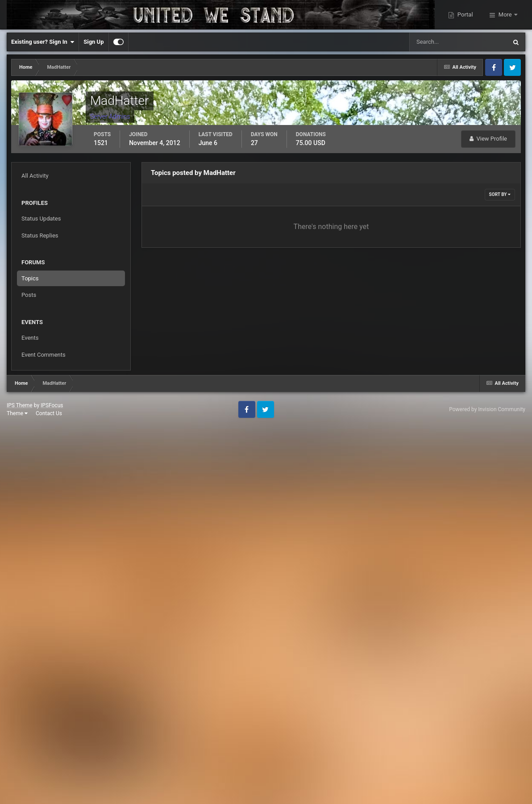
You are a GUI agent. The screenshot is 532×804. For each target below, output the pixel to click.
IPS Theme (20, 405)
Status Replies (40, 235)
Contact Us (49, 413)
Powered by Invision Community (487, 409)
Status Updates (41, 219)
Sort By (500, 194)
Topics (30, 278)
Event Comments (44, 355)
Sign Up (94, 42)
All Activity (35, 176)
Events (30, 338)
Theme (17, 413)
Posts (29, 295)
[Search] (431, 42)
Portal (465, 15)
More (505, 15)
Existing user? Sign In (43, 42)
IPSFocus (52, 405)
